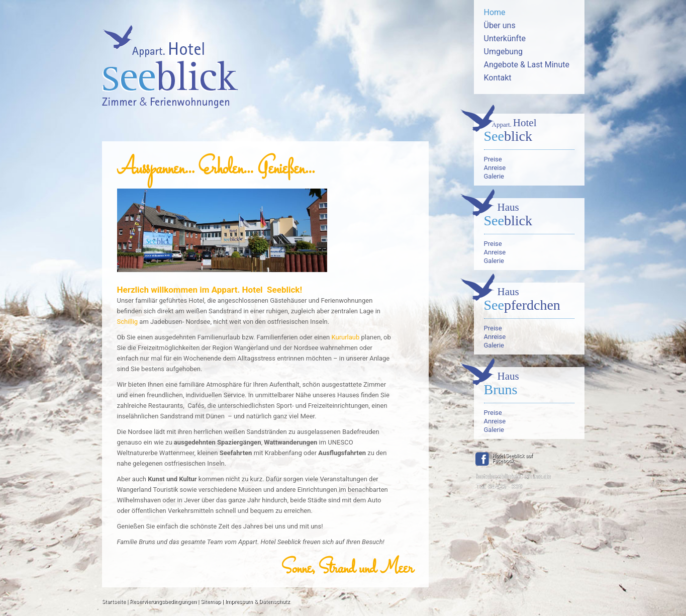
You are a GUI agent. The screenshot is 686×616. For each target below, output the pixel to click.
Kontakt (498, 78)
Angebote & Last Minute (527, 65)
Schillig (128, 322)
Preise (493, 159)
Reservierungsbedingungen (163, 602)
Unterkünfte (505, 38)
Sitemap (211, 602)
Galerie (494, 176)
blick (529, 131)
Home (495, 12)
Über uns (500, 25)
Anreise (495, 168)
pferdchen (529, 300)
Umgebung (504, 52)
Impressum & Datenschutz (258, 602)
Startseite (114, 602)
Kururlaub (345, 337)
